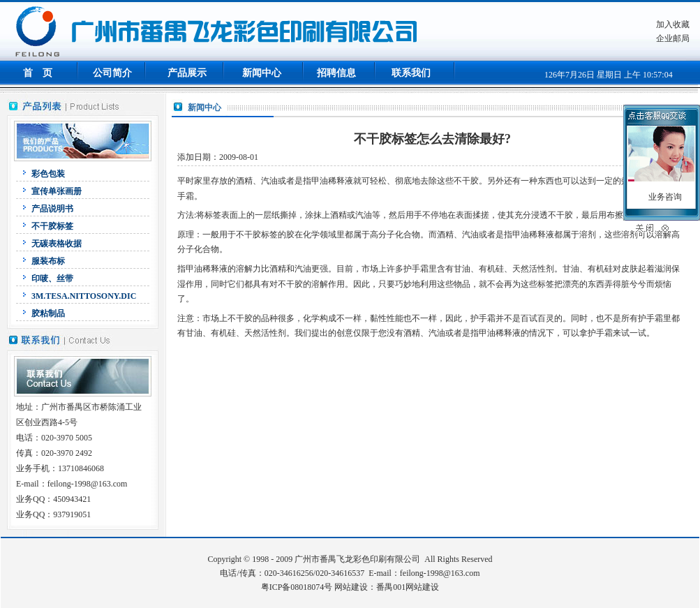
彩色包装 (48, 174)
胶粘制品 (48, 313)
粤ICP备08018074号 (297, 587)
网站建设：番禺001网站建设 (387, 587)
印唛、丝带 (52, 279)
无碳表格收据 (57, 244)
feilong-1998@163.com (440, 573)
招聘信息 (336, 73)
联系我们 (411, 73)
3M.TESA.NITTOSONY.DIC (84, 296)
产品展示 (187, 73)
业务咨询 (665, 197)
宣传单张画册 (57, 191)
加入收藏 (673, 24)
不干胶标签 (52, 226)
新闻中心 (262, 73)
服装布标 (48, 261)
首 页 (38, 73)
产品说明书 (52, 209)
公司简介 (112, 73)
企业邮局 (673, 38)
